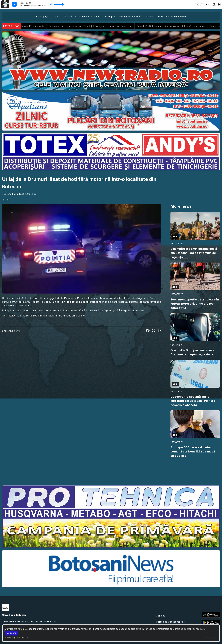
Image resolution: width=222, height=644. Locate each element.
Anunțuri (110, 16)
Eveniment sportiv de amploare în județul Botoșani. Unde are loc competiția (98, 26)
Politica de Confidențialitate (190, 629)
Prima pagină (43, 16)
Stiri (57, 16)
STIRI (6, 200)
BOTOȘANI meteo (111, 473)
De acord (11, 633)
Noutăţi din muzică (130, 16)
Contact (149, 16)
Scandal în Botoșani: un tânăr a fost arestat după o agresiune (178, 26)
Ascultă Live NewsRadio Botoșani (82, 16)
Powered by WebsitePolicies (17, 637)
